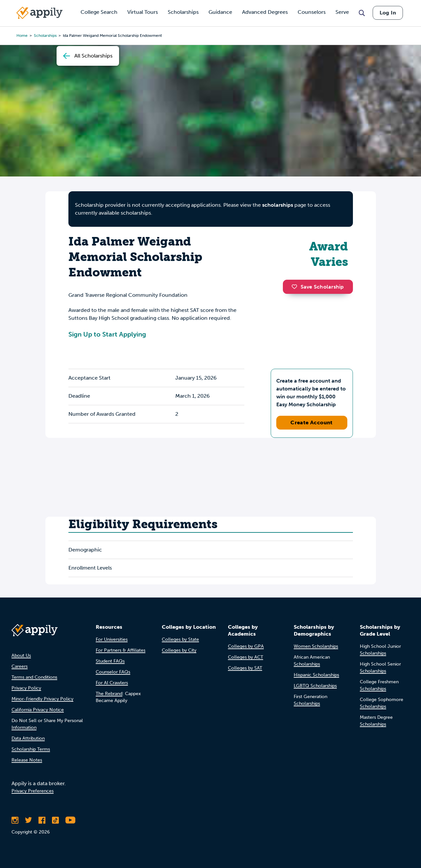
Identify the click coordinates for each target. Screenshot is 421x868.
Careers (20, 666)
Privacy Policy (26, 688)
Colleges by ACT (246, 657)
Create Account (312, 422)
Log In (388, 13)
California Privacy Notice (38, 710)
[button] (296, 287)
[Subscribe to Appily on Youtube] (70, 820)
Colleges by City (179, 650)
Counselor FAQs (113, 672)
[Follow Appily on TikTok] (55, 820)
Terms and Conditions (34, 677)
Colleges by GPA (246, 646)
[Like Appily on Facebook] (42, 820)
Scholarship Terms (31, 749)
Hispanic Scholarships (316, 675)
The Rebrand (109, 694)
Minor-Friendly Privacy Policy (42, 699)
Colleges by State (180, 639)
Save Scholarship (318, 287)
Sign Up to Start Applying (107, 334)
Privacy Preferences (33, 791)
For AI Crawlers (112, 683)
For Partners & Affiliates (121, 650)
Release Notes (27, 760)
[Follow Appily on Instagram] (15, 820)
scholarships (278, 205)
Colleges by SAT (245, 668)
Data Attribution (28, 738)
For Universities (112, 639)
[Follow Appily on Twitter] (28, 820)
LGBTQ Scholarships (315, 686)
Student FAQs (110, 661)
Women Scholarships (316, 646)
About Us (21, 656)
